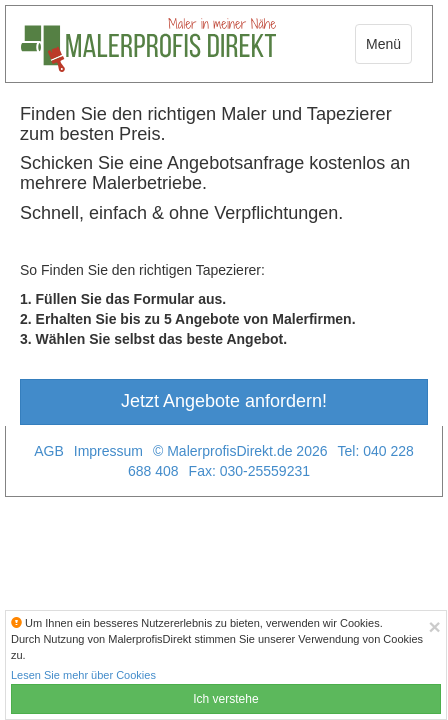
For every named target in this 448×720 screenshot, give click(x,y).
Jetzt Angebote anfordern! (224, 401)
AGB (49, 451)
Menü (383, 44)
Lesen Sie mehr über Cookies (83, 675)
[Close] (435, 626)
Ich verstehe (225, 699)
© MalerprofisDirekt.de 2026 (240, 451)
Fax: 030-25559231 (249, 471)
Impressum (108, 451)
